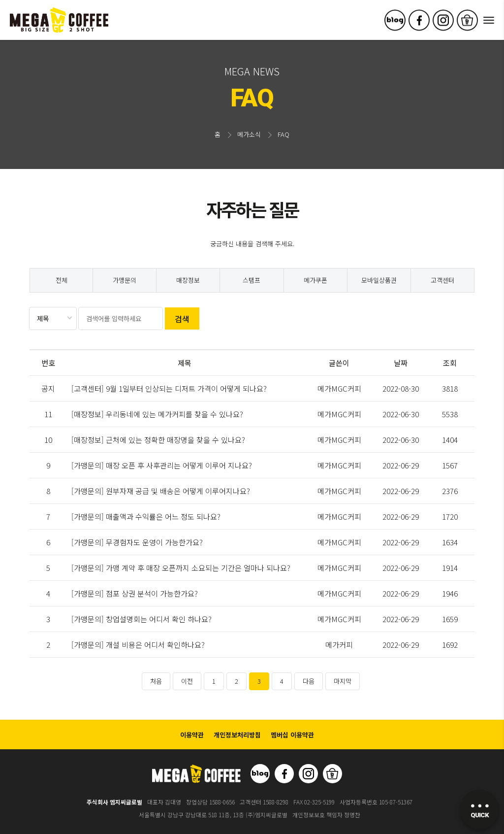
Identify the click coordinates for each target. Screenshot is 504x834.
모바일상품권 (379, 280)
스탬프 (252, 280)
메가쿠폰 (315, 280)
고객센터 (442, 280)
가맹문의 (125, 280)
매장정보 (188, 280)
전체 (62, 280)
